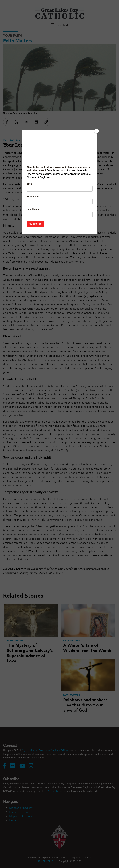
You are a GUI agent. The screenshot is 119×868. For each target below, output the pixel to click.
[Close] (96, 131)
